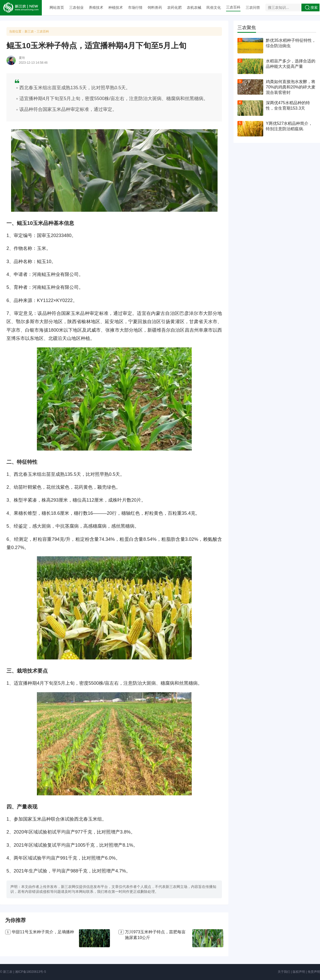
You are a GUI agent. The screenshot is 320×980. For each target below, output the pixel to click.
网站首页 (57, 7)
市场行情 (135, 7)
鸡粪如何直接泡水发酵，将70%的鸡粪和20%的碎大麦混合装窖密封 (291, 87)
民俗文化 (214, 7)
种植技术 (116, 7)
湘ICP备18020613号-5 (30, 972)
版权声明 (299, 972)
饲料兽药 (155, 7)
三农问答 (253, 7)
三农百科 (233, 7)
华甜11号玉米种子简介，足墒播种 (43, 932)
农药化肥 (174, 7)
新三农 (29, 31)
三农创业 (76, 7)
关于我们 (284, 972)
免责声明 (314, 972)
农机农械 (194, 7)
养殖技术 (96, 7)
